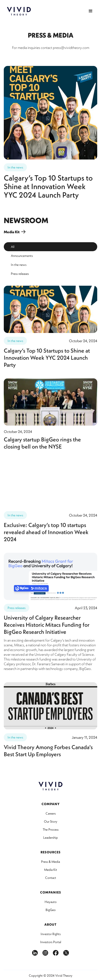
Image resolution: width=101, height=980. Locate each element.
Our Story (51, 821)
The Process (51, 829)
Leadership (50, 838)
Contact (51, 878)
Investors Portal (51, 942)
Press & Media (50, 862)
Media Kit (51, 870)
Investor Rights (51, 934)
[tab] (50, 247)
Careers (51, 813)
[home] (19, 11)
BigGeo (51, 910)
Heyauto (51, 902)
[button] (91, 11)
